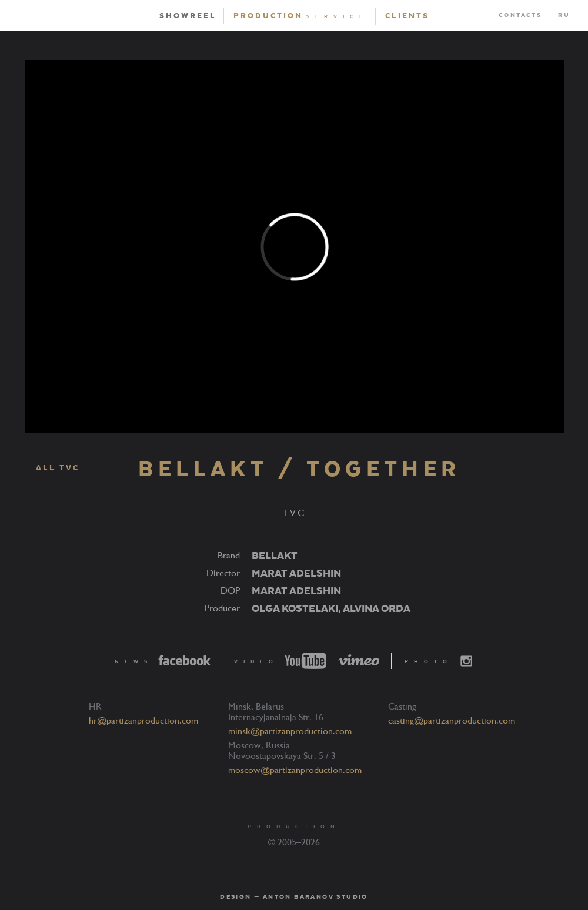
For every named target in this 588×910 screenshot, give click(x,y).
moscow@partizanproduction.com (295, 770)
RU (564, 15)
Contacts (520, 15)
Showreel (188, 16)
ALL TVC (51, 469)
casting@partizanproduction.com (452, 721)
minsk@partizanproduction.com (290, 731)
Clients (407, 16)
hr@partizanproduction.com (143, 721)
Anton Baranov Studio (315, 897)
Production (301, 16)
